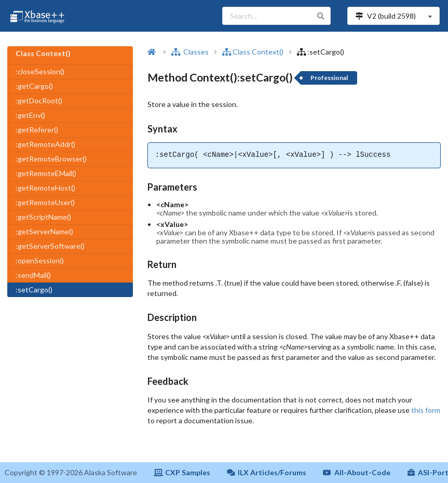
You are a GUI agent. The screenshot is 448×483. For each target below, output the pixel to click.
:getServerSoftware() (50, 246)
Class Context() (253, 52)
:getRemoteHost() (45, 188)
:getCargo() (34, 86)
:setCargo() (34, 290)
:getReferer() (37, 130)
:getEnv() (30, 115)
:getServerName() (44, 231)
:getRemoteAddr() (45, 144)
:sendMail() (33, 275)
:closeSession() (40, 71)
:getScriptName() (43, 217)
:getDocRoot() (39, 100)
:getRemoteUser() (45, 202)
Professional (329, 78)
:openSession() (40, 260)
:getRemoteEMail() (46, 173)
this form (426, 410)
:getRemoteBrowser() (51, 159)
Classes (190, 52)
